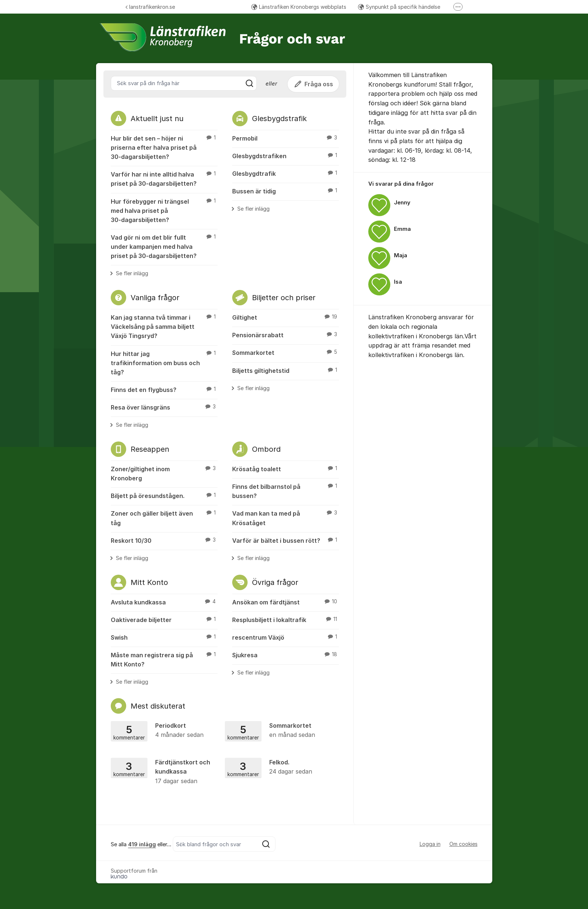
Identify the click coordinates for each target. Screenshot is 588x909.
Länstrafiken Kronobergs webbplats (299, 7)
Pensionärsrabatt (286, 335)
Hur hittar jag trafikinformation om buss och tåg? (164, 363)
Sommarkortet (286, 352)
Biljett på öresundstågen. (164, 495)
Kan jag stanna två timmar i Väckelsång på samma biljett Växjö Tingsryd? (164, 326)
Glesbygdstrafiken (286, 156)
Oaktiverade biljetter (164, 619)
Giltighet (286, 317)
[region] (423, 239)
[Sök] (249, 83)
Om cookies (463, 844)
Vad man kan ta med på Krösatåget (286, 518)
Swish (164, 637)
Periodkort (165, 731)
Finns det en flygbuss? (164, 389)
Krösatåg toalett (286, 469)
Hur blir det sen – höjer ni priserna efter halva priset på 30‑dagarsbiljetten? (164, 147)
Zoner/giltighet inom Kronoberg (164, 473)
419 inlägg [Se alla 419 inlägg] (142, 844)
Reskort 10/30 (164, 540)
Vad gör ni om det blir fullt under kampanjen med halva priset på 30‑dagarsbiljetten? (164, 246)
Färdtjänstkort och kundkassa (165, 772)
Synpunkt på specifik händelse (399, 7)
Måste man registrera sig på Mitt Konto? (164, 659)
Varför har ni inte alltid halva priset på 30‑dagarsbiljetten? (164, 179)
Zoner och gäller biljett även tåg (164, 518)
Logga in (430, 844)
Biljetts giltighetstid (286, 370)
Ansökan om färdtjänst (286, 602)
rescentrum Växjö (286, 637)
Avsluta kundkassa (164, 602)
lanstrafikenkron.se (150, 7)
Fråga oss (313, 84)
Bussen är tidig (286, 191)
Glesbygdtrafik (286, 173)
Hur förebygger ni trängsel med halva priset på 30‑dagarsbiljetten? (164, 210)
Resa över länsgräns (164, 407)
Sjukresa (286, 655)
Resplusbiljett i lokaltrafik (286, 619)
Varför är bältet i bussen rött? (286, 540)
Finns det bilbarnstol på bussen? (286, 491)
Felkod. (280, 767)
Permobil (286, 138)
